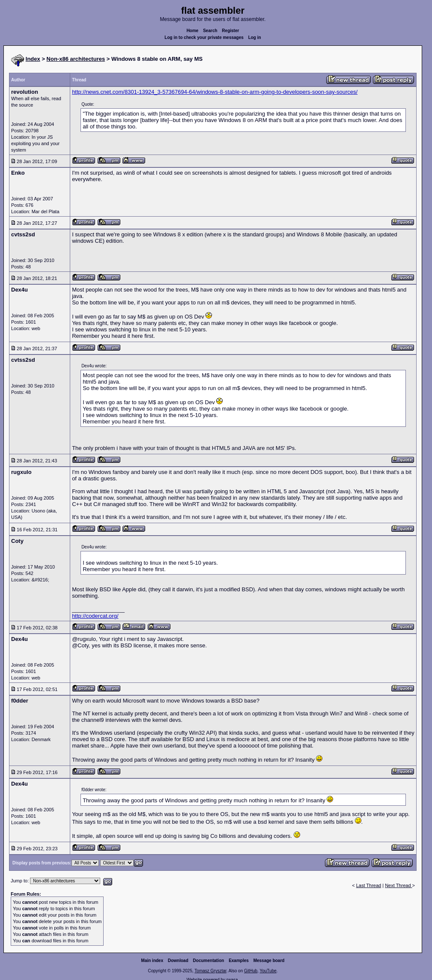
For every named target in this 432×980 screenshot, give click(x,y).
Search (210, 31)
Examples (239, 961)
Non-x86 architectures (76, 59)
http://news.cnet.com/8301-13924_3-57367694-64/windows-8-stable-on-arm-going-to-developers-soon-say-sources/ (215, 92)
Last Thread (369, 885)
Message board (269, 961)
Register (230, 31)
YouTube (268, 971)
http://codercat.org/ (95, 616)
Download (178, 961)
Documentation (209, 961)
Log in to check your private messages (204, 37)
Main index (152, 961)
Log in (255, 37)
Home (193, 31)
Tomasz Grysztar (210, 971)
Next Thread (398, 885)
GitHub (251, 971)
